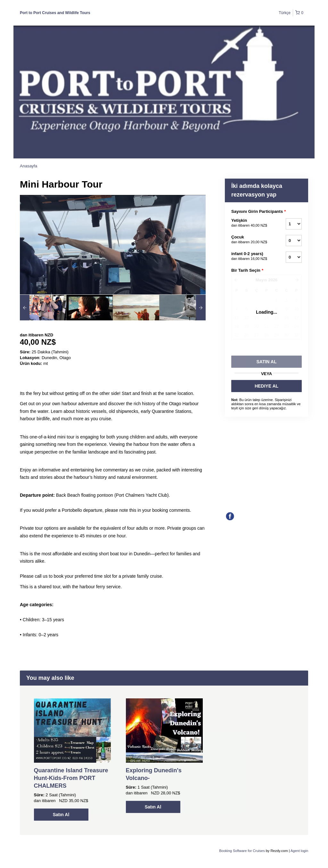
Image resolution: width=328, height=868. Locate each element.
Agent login (299, 851)
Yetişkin (250, 223)
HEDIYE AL (266, 386)
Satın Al (61, 815)
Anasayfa (29, 166)
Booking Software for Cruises (242, 851)
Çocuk (250, 240)
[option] (43, 308)
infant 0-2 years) (250, 256)
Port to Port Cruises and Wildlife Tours (55, 13)
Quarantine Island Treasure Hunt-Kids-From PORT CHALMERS (71, 778)
